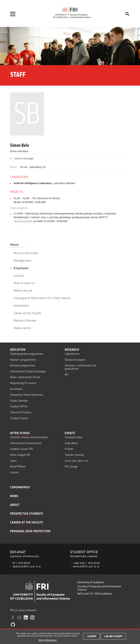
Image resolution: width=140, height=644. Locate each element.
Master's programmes (23, 360)
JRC (67, 374)
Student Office (19, 406)
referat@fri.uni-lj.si (86, 566)
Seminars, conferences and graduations (80, 367)
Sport (13, 461)
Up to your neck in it (77, 461)
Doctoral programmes (23, 365)
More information (48, 640)
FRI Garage (71, 466)
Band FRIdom (18, 466)
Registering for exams (23, 383)
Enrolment (16, 389)
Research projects (75, 360)
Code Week (71, 443)
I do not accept (113, 636)
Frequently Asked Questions (27, 395)
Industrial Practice (21, 412)
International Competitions (26, 443)
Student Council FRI (22, 449)
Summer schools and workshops (29, 437)
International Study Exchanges (28, 371)
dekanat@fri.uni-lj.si (27, 566)
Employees (21, 268)
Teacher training (74, 455)
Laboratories (72, 354)
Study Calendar (19, 401)
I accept (92, 636)
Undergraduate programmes (27, 354)
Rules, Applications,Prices (25, 377)
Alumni (14, 472)
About (14, 245)
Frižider (69, 449)
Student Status (19, 418)
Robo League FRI (20, 455)
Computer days (73, 437)
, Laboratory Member (44, 183)
